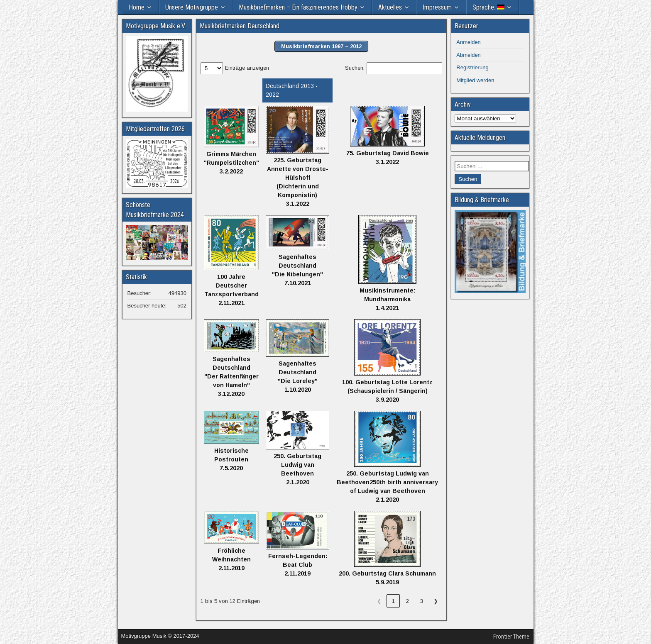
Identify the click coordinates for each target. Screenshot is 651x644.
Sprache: (488, 7)
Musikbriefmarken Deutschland (240, 26)
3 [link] (422, 601)
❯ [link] (436, 601)
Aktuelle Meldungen (480, 138)
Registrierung (472, 67)
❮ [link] (379, 601)
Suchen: (355, 68)
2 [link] (407, 601)
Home (137, 7)
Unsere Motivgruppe (192, 7)
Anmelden (469, 42)
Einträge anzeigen (247, 68)
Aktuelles (390, 7)
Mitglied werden (475, 80)
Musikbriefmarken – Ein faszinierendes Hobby (298, 7)
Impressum (437, 7)
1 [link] (393, 601)
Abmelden (469, 55)
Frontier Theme (511, 637)
